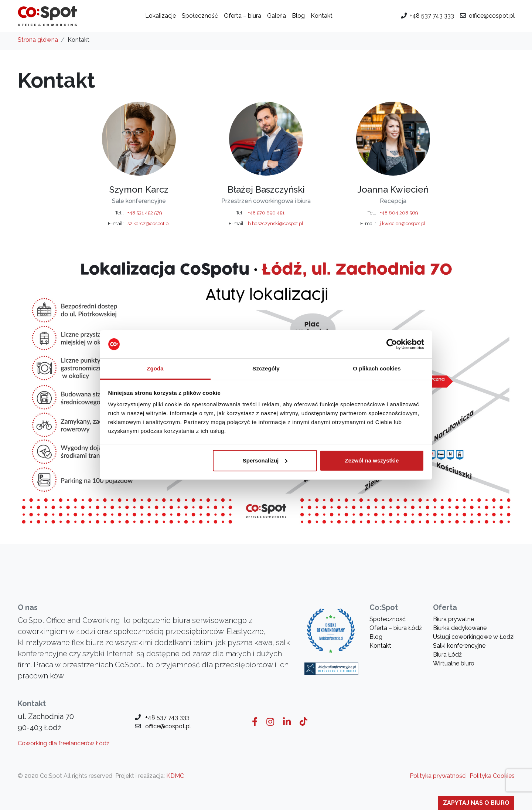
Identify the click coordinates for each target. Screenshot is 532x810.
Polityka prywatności (438, 776)
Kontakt (322, 16)
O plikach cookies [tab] (377, 368)
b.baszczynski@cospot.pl (276, 223)
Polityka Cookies (492, 776)
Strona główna (38, 40)
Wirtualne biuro (454, 663)
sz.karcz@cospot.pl (149, 223)
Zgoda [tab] (155, 368)
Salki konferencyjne (459, 646)
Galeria (277, 16)
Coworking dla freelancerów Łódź (64, 743)
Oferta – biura (243, 16)
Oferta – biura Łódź (396, 628)
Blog (298, 16)
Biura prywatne (453, 619)
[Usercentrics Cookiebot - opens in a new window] (392, 344)
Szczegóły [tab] (266, 368)
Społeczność (200, 16)
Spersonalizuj (265, 460)
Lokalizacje (161, 16)
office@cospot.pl (492, 16)
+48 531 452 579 (145, 213)
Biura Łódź (447, 655)
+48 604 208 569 (399, 213)
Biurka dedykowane (460, 628)
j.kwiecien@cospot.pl (403, 223)
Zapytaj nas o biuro (476, 803)
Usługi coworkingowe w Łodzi (474, 637)
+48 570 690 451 (266, 213)
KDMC (175, 776)
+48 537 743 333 (432, 16)
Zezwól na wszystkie (372, 460)
